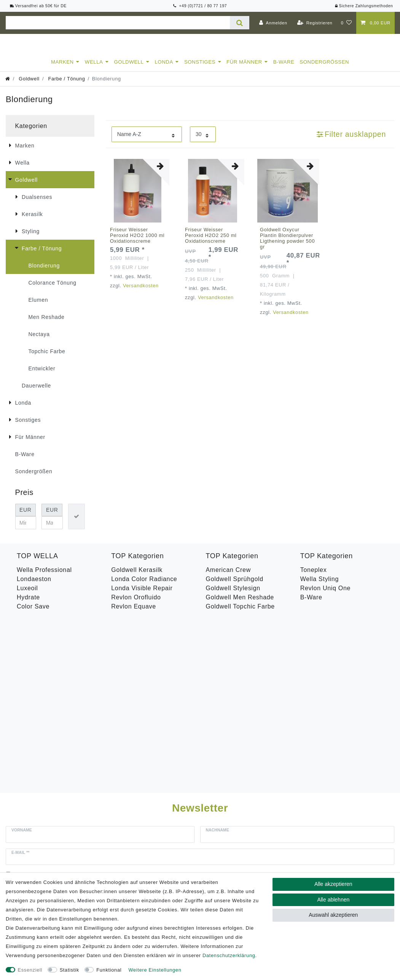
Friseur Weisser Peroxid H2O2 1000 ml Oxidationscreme (137, 242)
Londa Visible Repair (142, 595)
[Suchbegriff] (118, 23)
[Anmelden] (273, 23)
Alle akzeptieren (333, 884)
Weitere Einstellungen (155, 970)
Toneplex (314, 577)
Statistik (69, 970)
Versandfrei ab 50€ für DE (38, 6)
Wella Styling (320, 586)
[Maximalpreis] (52, 530)
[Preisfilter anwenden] (76, 523)
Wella (94, 69)
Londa (164, 69)
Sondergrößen (324, 69)
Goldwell (129, 69)
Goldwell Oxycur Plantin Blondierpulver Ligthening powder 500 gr (287, 245)
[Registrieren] (315, 23)
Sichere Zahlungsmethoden (364, 6)
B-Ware (284, 69)
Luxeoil (27, 595)
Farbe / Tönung (66, 86)
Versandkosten (141, 292)
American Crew (228, 577)
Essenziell (30, 970)
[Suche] (240, 23)
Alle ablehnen (333, 900)
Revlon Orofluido (136, 604)
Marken (62, 69)
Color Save (33, 613)
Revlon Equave (134, 613)
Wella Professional (44, 577)
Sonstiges (200, 69)
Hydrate (28, 604)
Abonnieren (286, 729)
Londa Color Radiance (144, 586)
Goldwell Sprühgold (235, 586)
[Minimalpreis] (26, 530)
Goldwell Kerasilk (137, 577)
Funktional (109, 970)
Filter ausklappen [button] (351, 141)
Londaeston (34, 586)
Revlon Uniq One (325, 595)
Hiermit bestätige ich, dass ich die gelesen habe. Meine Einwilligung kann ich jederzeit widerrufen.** (161, 709)
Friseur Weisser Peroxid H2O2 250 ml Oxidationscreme (211, 242)
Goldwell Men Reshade (240, 604)
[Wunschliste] (347, 23)
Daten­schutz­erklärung (229, 955)
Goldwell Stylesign (233, 595)
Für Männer (244, 69)
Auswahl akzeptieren (333, 915)
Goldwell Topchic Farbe (240, 613)
